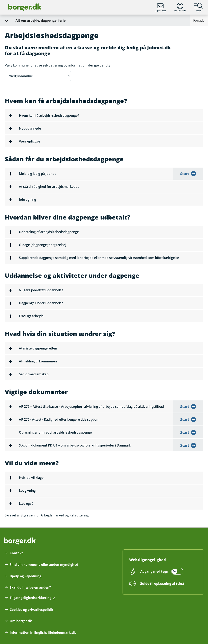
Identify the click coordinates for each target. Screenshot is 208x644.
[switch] (161, 571)
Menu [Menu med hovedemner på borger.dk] (199, 7)
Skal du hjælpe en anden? (30, 587)
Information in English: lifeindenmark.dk (43, 632)
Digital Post (160, 7)
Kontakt (16, 553)
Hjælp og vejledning (25, 576)
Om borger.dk (21, 621)
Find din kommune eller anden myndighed (44, 565)
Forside (199, 20)
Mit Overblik (180, 7)
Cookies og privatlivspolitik (31, 610)
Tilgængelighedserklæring (31, 598)
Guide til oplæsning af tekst (162, 584)
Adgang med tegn (154, 571)
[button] (104, 115)
